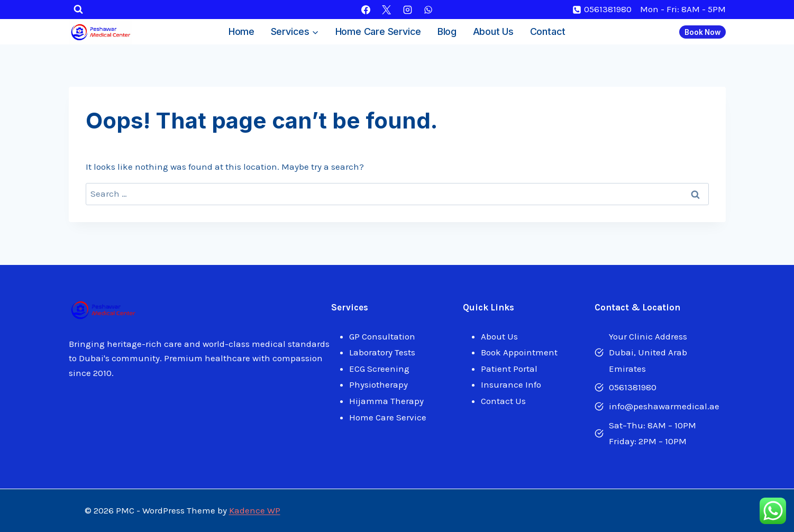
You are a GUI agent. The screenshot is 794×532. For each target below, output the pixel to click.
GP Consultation (382, 336)
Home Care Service (378, 31)
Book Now (702, 32)
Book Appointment (519, 352)
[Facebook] (366, 10)
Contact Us (503, 401)
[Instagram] (407, 10)
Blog (447, 31)
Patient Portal (509, 369)
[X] (387, 10)
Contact (548, 31)
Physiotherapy (378, 384)
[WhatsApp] (428, 10)
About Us (493, 31)
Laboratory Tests (382, 352)
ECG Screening (379, 369)
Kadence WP (255, 510)
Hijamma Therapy (386, 401)
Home (241, 31)
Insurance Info (511, 384)
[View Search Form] (78, 10)
